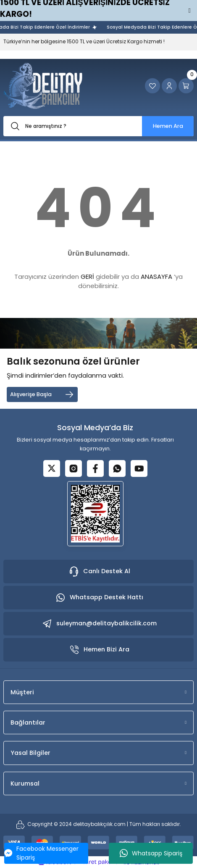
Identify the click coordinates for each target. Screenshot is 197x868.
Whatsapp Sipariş (151, 853)
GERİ (87, 277)
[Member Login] (169, 86)
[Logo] (43, 86)
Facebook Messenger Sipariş (41, 853)
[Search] (98, 126)
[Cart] (186, 86)
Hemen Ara (168, 126)
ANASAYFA (156, 277)
